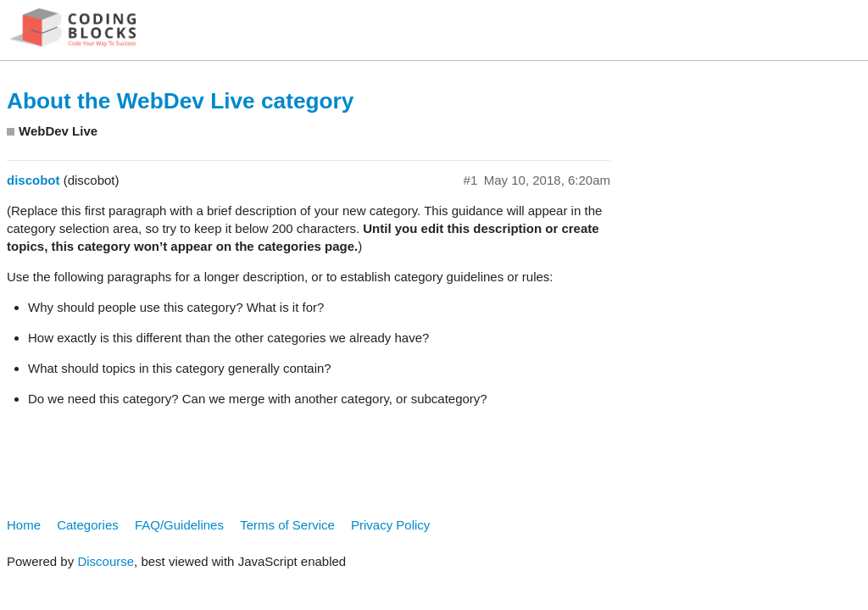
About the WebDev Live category (180, 101)
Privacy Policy (390, 525)
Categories (88, 525)
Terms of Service (287, 525)
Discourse (106, 561)
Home (24, 525)
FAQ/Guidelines (179, 525)
